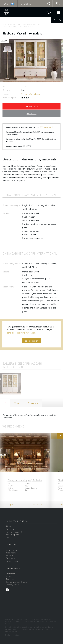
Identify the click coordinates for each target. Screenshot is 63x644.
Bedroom (10, 558)
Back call (11, 529)
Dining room (12, 561)
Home (5, 24)
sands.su (17, 635)
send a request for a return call (21, 333)
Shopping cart (13, 534)
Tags (17, 403)
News (9, 576)
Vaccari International (29, 24)
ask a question (32, 341)
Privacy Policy (13, 585)
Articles (10, 579)
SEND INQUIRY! (46, 127)
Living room (12, 550)
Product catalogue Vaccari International (18, 26)
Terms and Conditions (17, 582)
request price (32, 106)
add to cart (32, 113)
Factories (14, 24)
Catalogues (33, 403)
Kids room (11, 553)
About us (10, 526)
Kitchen (10, 555)
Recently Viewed (14, 532)
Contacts (10, 537)
